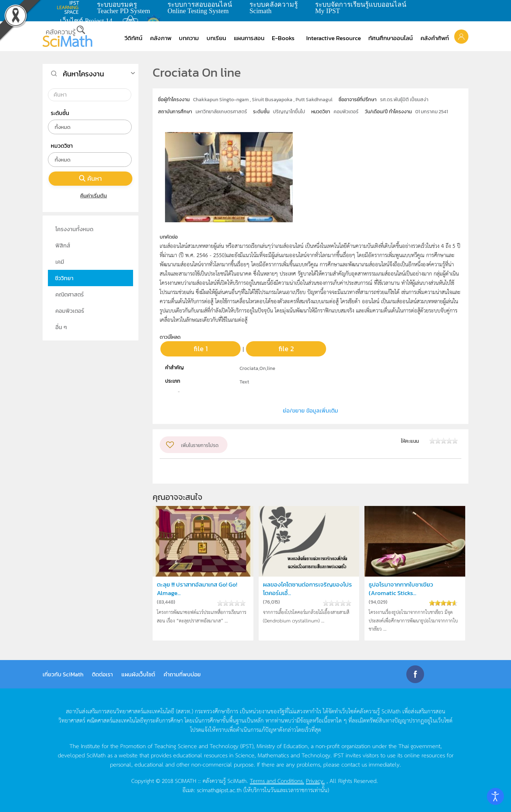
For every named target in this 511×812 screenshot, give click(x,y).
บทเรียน (216, 38)
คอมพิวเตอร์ (70, 311)
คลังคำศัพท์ (435, 38)
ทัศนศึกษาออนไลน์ (391, 38)
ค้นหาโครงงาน (83, 74)
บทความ (189, 38)
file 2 (286, 349)
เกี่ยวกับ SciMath (63, 674)
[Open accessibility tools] (495, 796)
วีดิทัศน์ (133, 38)
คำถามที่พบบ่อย (182, 674)
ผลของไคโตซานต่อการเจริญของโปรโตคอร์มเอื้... (307, 589)
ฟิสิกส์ (63, 245)
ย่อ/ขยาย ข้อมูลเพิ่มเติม (311, 410)
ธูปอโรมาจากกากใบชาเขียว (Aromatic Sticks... (401, 589)
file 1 (201, 349)
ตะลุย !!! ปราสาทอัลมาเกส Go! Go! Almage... (197, 589)
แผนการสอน (249, 38)
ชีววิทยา (64, 278)
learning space (70, 7)
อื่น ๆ (61, 327)
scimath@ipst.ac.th (219, 790)
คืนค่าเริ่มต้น (91, 195)
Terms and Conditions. (277, 780)
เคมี (60, 262)
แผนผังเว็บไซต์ (138, 674)
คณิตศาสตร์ (70, 294)
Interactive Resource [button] (334, 38)
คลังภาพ (161, 38)
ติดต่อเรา (102, 674)
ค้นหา (90, 178)
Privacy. (315, 780)
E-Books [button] (283, 38)
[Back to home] (67, 36)
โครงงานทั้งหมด (74, 229)
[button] (461, 36)
